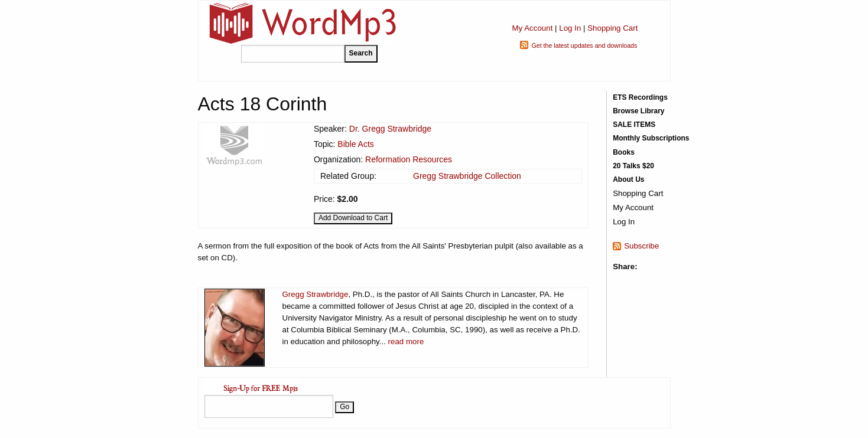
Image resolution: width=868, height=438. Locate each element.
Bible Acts (355, 144)
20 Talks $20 (633, 166)
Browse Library (638, 111)
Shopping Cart (612, 28)
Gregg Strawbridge (316, 294)
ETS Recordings (640, 97)
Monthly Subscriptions (651, 138)
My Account (532, 28)
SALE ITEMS (634, 125)
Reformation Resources (409, 159)
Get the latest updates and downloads (584, 45)
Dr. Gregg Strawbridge (390, 129)
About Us (628, 179)
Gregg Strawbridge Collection (467, 176)
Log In (570, 28)
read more (406, 341)
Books (624, 152)
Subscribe (641, 246)
